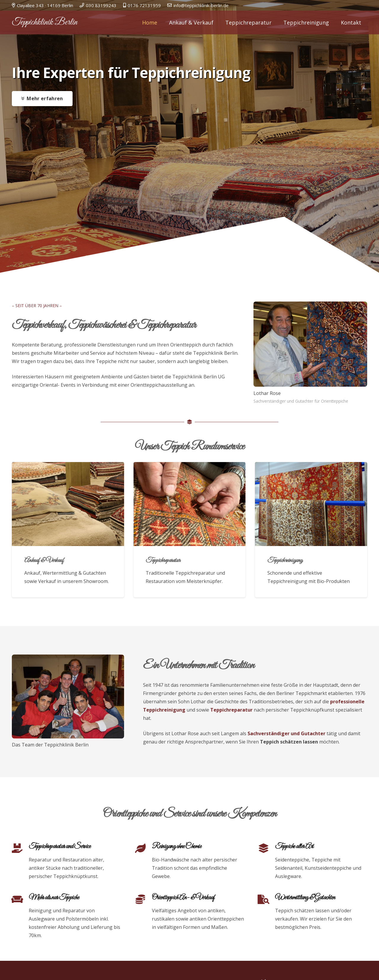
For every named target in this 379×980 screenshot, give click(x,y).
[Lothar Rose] (310, 344)
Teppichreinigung (285, 561)
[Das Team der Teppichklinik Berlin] (68, 696)
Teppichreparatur (163, 561)
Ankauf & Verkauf (44, 561)
